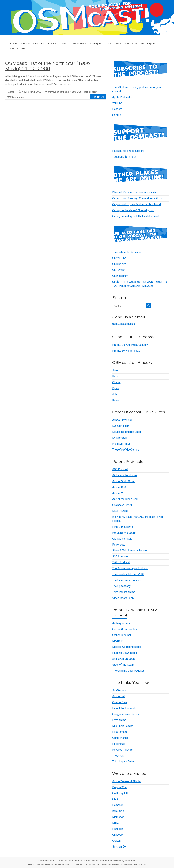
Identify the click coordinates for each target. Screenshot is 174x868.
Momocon (118, 817)
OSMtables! (79, 43)
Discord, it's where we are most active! (135, 192)
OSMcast (83, 92)
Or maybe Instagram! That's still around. (136, 216)
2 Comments (17, 97)
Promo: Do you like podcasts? (130, 345)
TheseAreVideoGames (126, 450)
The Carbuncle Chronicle (122, 43)
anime (51, 92)
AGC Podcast (120, 469)
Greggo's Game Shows (126, 714)
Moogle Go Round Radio (127, 647)
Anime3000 (119, 487)
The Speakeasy (121, 586)
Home (13, 43)
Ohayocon (118, 835)
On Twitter (118, 270)
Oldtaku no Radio (122, 539)
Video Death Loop (123, 598)
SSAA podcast (121, 556)
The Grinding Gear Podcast (128, 671)
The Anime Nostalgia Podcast (130, 568)
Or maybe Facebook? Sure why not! (133, 210)
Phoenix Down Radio (125, 653)
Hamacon (118, 805)
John (115, 394)
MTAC (116, 823)
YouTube (117, 103)
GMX (115, 799)
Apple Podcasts (122, 97)
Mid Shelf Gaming (123, 726)
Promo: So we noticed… (126, 351)
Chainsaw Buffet (122, 505)
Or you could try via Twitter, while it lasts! (137, 204)
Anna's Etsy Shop (122, 420)
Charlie (116, 382)
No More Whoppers (124, 533)
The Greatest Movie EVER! (128, 574)
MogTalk (117, 641)
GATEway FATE (121, 793)
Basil (13, 92)
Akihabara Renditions (125, 475)
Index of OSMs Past (32, 43)
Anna (115, 370)
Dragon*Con (119, 787)
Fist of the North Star (66, 92)
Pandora (117, 109)
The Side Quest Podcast (127, 580)
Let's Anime (119, 720)
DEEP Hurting (120, 511)
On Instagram (120, 276)
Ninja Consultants (123, 527)
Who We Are (17, 48)
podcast (93, 92)
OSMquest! (97, 43)
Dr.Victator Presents (124, 708)
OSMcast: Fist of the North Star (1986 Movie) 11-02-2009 (48, 66)
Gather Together (122, 635)
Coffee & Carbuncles (125, 629)
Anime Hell (119, 696)
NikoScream (120, 732)
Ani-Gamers (119, 690)
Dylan (116, 388)
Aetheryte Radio (122, 623)
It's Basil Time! (121, 444)
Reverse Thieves (122, 750)
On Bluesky (119, 264)
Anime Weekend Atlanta (126, 781)
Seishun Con (120, 847)
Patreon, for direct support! (128, 151)
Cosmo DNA (120, 702)
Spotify (117, 115)
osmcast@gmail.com (125, 324)
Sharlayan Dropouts (124, 659)
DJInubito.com (121, 426)
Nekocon (118, 829)
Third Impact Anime (124, 592)
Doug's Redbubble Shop (127, 432)
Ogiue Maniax (120, 738)
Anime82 (118, 493)
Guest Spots (148, 43)
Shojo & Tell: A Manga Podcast (130, 551)
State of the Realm (123, 665)
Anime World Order (124, 481)
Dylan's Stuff (120, 438)
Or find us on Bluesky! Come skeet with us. (138, 198)
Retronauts (119, 545)
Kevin (116, 400)
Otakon (116, 841)
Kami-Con (118, 811)
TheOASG (118, 756)
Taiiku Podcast (121, 562)
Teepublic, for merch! (125, 157)
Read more (98, 97)
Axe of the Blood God (125, 499)
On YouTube (119, 258)
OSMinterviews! (58, 43)
